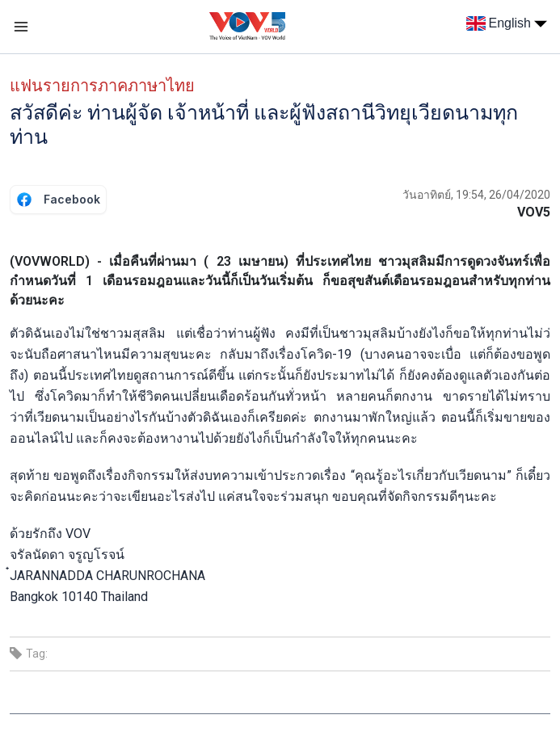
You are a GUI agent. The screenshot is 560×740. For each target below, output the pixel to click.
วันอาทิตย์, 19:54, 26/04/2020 (476, 195)
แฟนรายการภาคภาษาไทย (102, 86)
